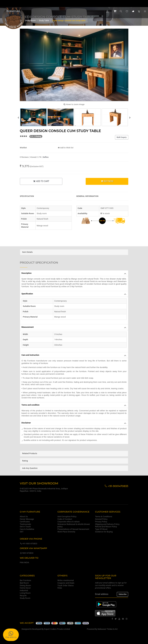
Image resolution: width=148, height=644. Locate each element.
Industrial (24, 590)
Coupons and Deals (66, 583)
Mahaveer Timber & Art (108, 629)
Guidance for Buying (104, 532)
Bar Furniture (25, 580)
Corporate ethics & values (68, 522)
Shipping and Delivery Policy (107, 524)
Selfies (46, 157)
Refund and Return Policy (106, 527)
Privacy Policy (101, 522)
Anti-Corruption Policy (67, 517)
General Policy (101, 519)
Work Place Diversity (66, 532)
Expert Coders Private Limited (57, 629)
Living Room (25, 593)
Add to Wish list (66, 148)
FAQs (60, 588)
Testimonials (25, 524)
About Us (24, 517)
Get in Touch (25, 527)
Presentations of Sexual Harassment (73, 529)
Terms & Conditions (104, 517)
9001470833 (27, 553)
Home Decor (25, 588)
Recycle (23, 596)
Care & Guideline (27, 529)
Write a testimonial (65, 580)
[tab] (74, 252)
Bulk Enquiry (122, 137)
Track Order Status (65, 585)
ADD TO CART (41, 181)
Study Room (25, 598)
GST (22, 532)
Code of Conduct (65, 519)
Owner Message (27, 519)
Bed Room (24, 583)
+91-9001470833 (29, 544)
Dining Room (25, 585)
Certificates (25, 522)
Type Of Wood (101, 529)
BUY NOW (107, 181)
